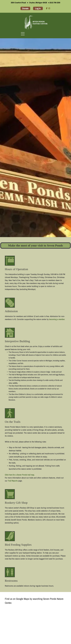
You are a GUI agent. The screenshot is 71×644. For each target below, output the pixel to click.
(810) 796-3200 (55, 3)
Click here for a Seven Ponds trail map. (20, 475)
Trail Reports (13, 481)
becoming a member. (57, 319)
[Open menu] (23, 34)
